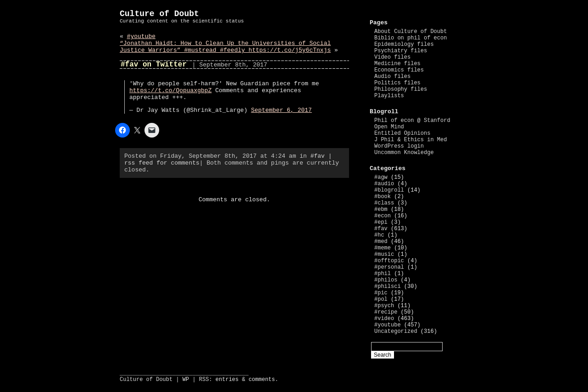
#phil (383, 274)
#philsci (388, 287)
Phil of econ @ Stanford (412, 121)
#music (384, 254)
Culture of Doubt (159, 14)
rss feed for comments (162, 163)
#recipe (386, 312)
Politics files (397, 83)
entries (227, 380)
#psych (384, 306)
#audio (384, 184)
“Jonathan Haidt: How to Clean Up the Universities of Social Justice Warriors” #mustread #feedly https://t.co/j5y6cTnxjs (225, 47)
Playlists (389, 96)
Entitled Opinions (402, 133)
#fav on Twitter (154, 65)
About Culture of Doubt (410, 32)
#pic (381, 293)
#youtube (141, 36)
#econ (383, 216)
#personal (389, 267)
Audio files (392, 77)
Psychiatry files (401, 51)
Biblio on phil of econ (410, 38)
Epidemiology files (404, 44)
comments (262, 380)
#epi (381, 222)
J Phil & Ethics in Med (410, 140)
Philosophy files (401, 89)
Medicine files (397, 64)
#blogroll (389, 190)
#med (381, 242)
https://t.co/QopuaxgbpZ (170, 91)
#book (383, 197)
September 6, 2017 (281, 110)
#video (384, 319)
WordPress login (399, 146)
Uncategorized (396, 331)
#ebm (381, 210)
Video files (392, 57)
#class (384, 203)
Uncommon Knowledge (404, 153)
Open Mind (389, 127)
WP (186, 380)
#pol (381, 299)
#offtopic (389, 261)
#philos (386, 280)
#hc (379, 235)
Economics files (399, 70)
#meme (383, 248)
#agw (381, 177)
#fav (318, 156)
